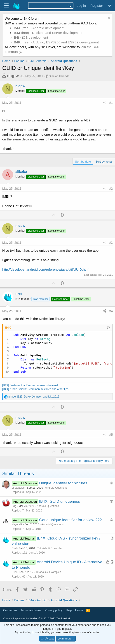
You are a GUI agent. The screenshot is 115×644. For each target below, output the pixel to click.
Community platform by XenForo (37, 618)
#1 (111, 103)
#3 (111, 243)
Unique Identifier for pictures (63, 483)
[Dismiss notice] (108, 18)
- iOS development (31, 37)
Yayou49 (17, 524)
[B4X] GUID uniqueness (59, 501)
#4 (111, 311)
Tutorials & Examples (50, 548)
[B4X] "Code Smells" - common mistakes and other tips (35, 389)
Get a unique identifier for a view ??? (70, 520)
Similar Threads (59, 76)
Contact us (10, 610)
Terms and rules (31, 610)
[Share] (105, 103)
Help (69, 610)
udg (14, 506)
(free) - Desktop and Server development (48, 33)
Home (79, 610)
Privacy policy (54, 610)
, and (34, 397)
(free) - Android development (39, 28)
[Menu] (6, 6)
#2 (111, 189)
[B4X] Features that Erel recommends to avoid (30, 385)
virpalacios (18, 488)
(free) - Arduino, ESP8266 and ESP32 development (56, 42)
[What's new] (110, 6)
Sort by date (83, 162)
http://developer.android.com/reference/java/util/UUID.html (46, 269)
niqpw (13, 76)
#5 (111, 435)
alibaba (21, 172)
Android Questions (56, 488)
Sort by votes (104, 162)
